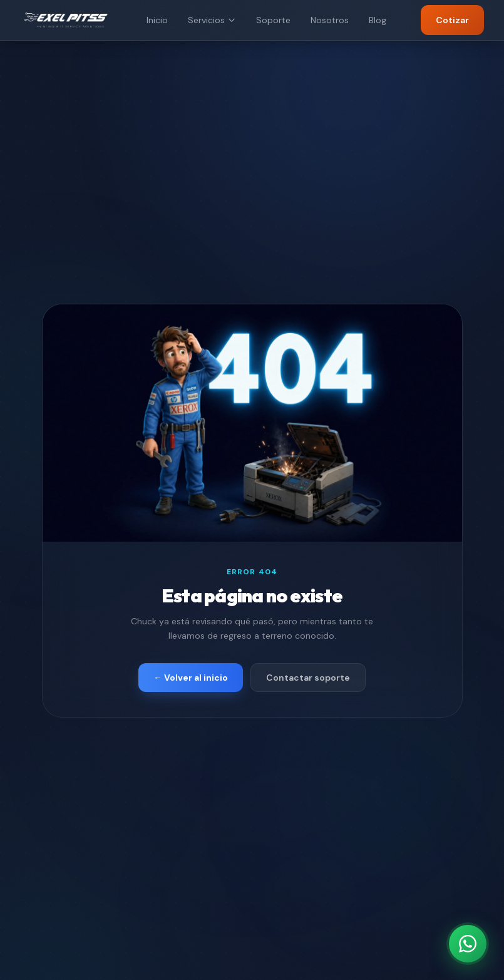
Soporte (273, 20)
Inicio (157, 20)
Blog (378, 20)
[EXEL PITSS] (66, 20)
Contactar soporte (308, 678)
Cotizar (452, 20)
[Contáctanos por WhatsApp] (468, 944)
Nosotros (330, 20)
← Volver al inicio (191, 678)
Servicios (212, 20)
